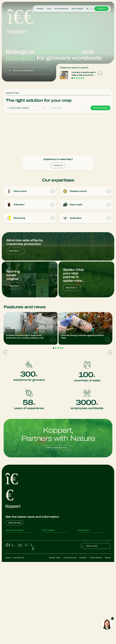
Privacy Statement (70, 640)
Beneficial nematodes (14, 602)
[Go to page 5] (81, 78)
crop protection (58, 52)
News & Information (50, 593)
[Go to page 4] (79, 78)
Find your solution (100, 108)
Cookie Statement (96, 640)
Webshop (82, 593)
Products (40, 9)
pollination (20, 58)
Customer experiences (87, 588)
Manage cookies (55, 640)
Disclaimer (83, 640)
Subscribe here (15, 575)
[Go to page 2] (74, 78)
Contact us (101, 9)
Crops (49, 9)
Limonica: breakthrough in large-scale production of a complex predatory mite (84, 74)
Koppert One (83, 597)
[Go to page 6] (83, 78)
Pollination (10, 615)
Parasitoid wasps (12, 597)
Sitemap (108, 640)
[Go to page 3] (77, 78)
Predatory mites (12, 588)
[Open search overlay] (88, 9)
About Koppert (77, 9)
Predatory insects (13, 593)
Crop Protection (12, 611)
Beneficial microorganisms (16, 606)
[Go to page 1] (72, 78)
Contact (45, 597)
